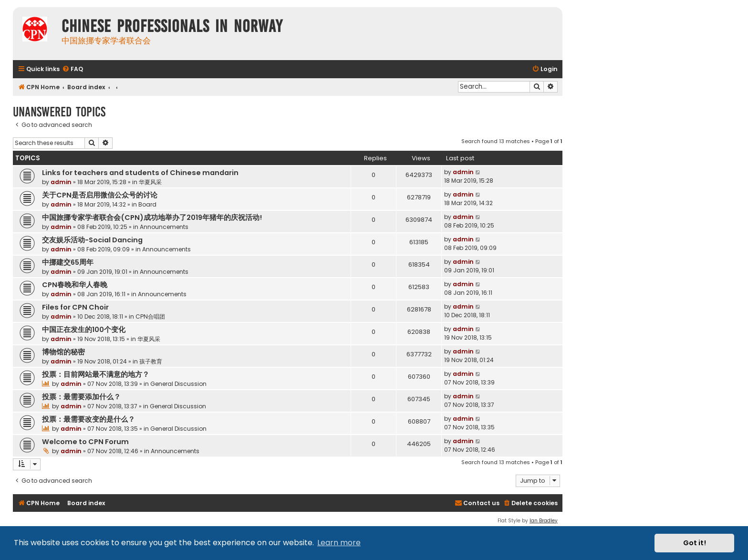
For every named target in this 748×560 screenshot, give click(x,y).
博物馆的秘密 (63, 352)
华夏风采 (150, 182)
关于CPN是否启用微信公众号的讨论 (100, 195)
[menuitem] (73, 69)
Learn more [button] (339, 543)
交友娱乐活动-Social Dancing (92, 240)
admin (61, 182)
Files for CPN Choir (75, 307)
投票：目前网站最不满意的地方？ (96, 374)
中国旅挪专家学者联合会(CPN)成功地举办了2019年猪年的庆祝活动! (152, 218)
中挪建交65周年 (68, 262)
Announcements (164, 227)
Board (147, 204)
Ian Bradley (544, 521)
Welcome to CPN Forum (85, 442)
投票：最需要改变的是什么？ (88, 419)
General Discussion (178, 384)
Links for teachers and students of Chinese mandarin (140, 173)
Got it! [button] (695, 543)
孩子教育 (151, 361)
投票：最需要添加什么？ (81, 397)
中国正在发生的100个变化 (84, 330)
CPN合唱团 (150, 316)
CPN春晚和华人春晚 (75, 285)
